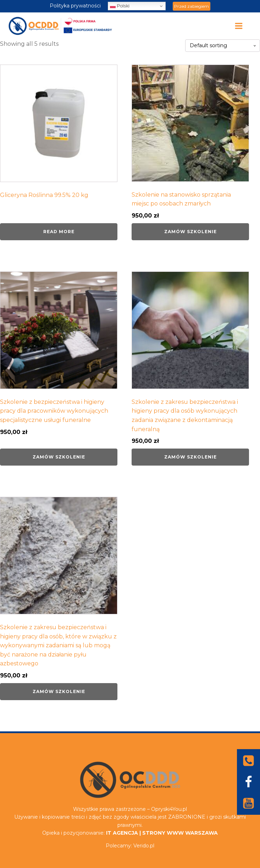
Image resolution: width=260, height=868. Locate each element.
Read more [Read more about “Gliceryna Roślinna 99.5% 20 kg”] (59, 232)
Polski (120, 6)
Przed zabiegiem (192, 6)
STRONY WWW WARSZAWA (180, 833)
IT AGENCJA (122, 833)
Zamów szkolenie (190, 232)
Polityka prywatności (75, 6)
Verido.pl (144, 846)
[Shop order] (223, 46)
